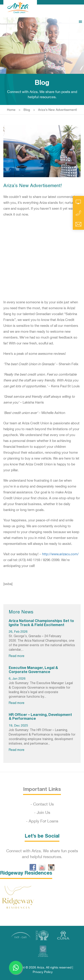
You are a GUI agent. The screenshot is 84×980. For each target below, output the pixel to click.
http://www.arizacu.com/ (60, 554)
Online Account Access (78, 202)
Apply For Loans (43, 821)
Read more (17, 656)
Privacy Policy (43, 972)
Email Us (78, 224)
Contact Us (43, 804)
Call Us (78, 213)
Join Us (43, 812)
